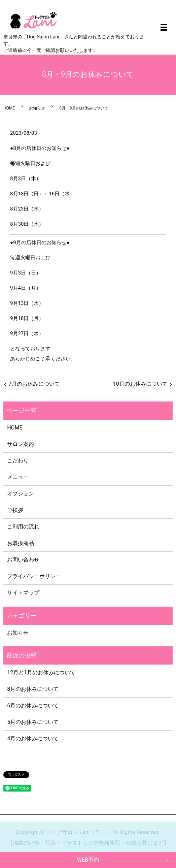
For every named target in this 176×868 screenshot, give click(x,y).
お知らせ (37, 108)
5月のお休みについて (33, 722)
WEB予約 (88, 860)
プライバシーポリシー (34, 576)
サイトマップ (23, 593)
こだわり (18, 461)
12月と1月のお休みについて (41, 672)
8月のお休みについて (33, 689)
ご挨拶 (15, 510)
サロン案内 (21, 444)
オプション (21, 494)
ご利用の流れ (23, 527)
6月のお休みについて (33, 705)
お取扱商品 (21, 543)
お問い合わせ (23, 560)
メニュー (18, 477)
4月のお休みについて (33, 738)
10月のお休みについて (140, 384)
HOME (9, 108)
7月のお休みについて (34, 384)
